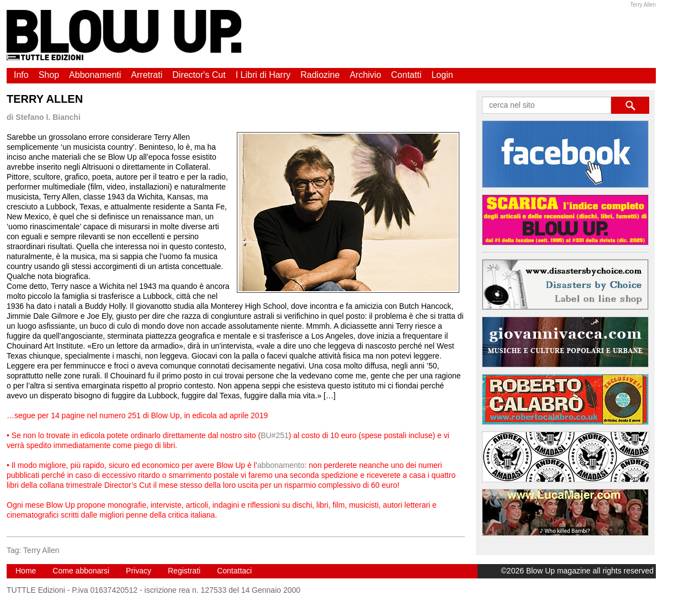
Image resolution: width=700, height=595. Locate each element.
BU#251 (275, 435)
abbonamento (281, 465)
